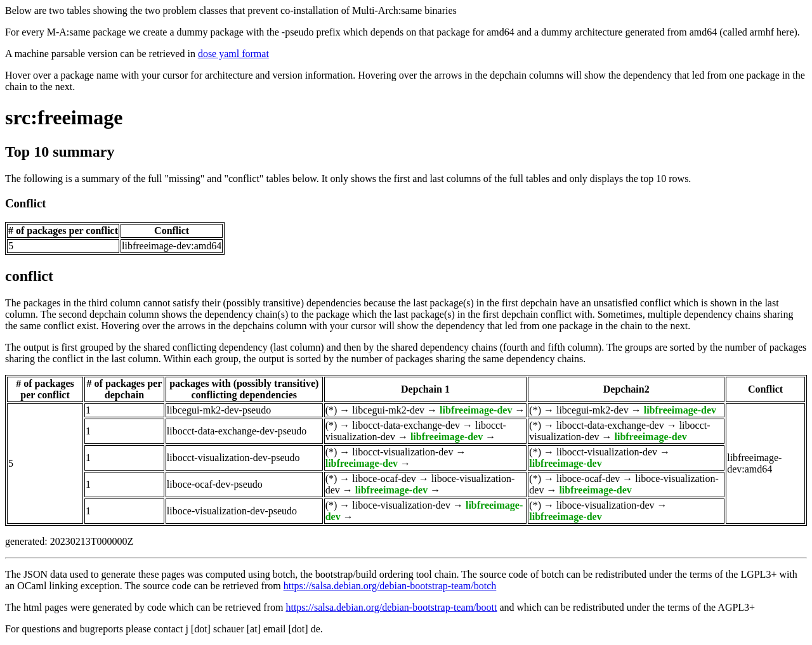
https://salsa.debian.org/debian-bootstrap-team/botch (390, 586)
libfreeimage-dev (476, 410)
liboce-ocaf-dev (384, 479)
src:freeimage (64, 117)
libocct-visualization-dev (403, 452)
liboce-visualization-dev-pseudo (232, 511)
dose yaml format (233, 54)
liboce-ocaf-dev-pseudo (215, 484)
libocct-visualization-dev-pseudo (233, 458)
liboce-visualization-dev (401, 505)
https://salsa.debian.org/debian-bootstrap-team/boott (391, 607)
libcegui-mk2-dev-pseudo (219, 410)
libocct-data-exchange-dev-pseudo (237, 431)
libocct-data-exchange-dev (406, 425)
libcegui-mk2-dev (388, 410)
